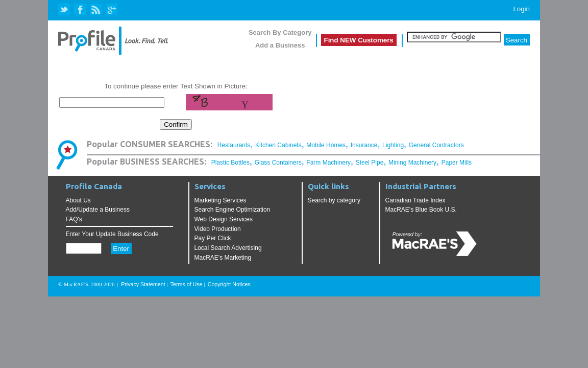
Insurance (364, 145)
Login (521, 9)
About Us (78, 200)
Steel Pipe (370, 163)
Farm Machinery (328, 163)
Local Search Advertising (228, 248)
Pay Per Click (213, 238)
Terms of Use (187, 284)
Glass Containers (278, 163)
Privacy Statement (143, 284)
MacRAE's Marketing (223, 258)
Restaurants (234, 145)
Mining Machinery (412, 163)
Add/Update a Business (98, 210)
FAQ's (74, 219)
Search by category (334, 200)
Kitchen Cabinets (278, 145)
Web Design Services (224, 219)
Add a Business (280, 45)
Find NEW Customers (359, 40)
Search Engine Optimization (232, 210)
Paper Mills (457, 163)
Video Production (218, 229)
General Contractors (436, 145)
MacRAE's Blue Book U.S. (421, 210)
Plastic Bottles (230, 163)
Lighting (393, 145)
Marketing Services (220, 200)
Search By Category (280, 32)
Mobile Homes (326, 145)
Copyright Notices (229, 284)
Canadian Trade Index (415, 200)
